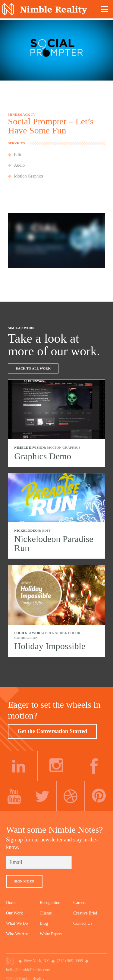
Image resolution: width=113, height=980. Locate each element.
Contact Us (83, 923)
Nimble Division (45, 9)
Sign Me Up (24, 881)
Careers (80, 903)
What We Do (17, 923)
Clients (46, 913)
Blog (44, 923)
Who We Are (17, 934)
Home (11, 903)
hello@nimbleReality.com (28, 970)
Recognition (50, 903)
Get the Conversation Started (52, 731)
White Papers (51, 934)
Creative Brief (85, 913)
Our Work (14, 913)
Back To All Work (33, 368)
